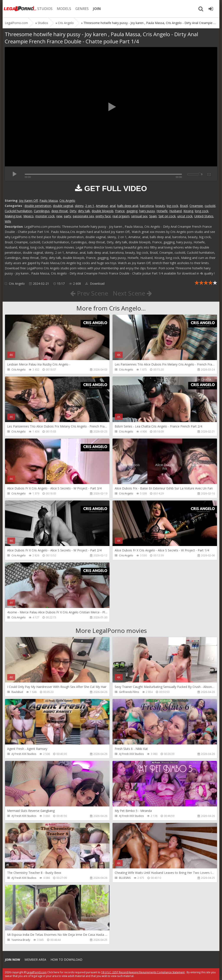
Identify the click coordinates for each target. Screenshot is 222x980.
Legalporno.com (20, 9)
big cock (172, 206)
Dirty (73, 211)
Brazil (184, 206)
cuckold (210, 206)
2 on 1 (90, 206)
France (120, 211)
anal (113, 206)
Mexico (29, 216)
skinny (79, 206)
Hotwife (162, 211)
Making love (13, 216)
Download (95, 284)
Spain (153, 216)
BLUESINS (125, 878)
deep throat (60, 211)
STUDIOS (45, 9)
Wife (8, 221)
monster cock (45, 216)
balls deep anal (128, 206)
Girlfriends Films (129, 692)
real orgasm (121, 216)
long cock (202, 211)
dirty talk (84, 211)
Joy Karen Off (28, 201)
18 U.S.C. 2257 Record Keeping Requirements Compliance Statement (143, 972)
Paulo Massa (49, 201)
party (68, 216)
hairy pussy (147, 211)
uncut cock (185, 216)
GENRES (82, 9)
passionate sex (83, 216)
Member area (35, 960)
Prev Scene (89, 293)
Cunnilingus (42, 211)
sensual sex (139, 216)
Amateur (102, 206)
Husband (175, 211)
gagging (132, 211)
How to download (66, 960)
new (59, 216)
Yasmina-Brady (21, 940)
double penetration (38, 206)
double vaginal (63, 206)
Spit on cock (167, 216)
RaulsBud (17, 692)
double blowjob (103, 211)
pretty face (103, 216)
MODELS (64, 9)
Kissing (188, 211)
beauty (160, 206)
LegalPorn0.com (37, 972)
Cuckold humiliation (18, 211)
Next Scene (132, 293)
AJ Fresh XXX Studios (24, 754)
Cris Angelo (67, 201)
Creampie (196, 206)
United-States (204, 216)
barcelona (147, 206)
